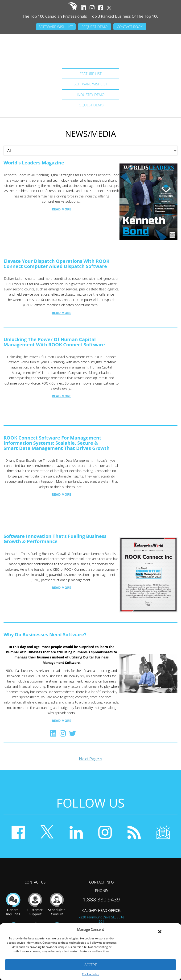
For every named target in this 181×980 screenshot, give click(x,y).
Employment (14, 901)
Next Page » (91, 729)
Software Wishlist (90, 84)
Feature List (91, 74)
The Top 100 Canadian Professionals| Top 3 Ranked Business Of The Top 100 (90, 16)
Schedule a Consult (57, 874)
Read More (62, 209)
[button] (160, 929)
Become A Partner (57, 904)
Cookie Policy (91, 974)
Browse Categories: (90, 151)
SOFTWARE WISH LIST (56, 27)
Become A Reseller (36, 904)
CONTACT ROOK (130, 27)
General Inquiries (13, 874)
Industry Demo (91, 95)
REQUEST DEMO (95, 27)
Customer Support (35, 874)
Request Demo (90, 105)
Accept (90, 965)
